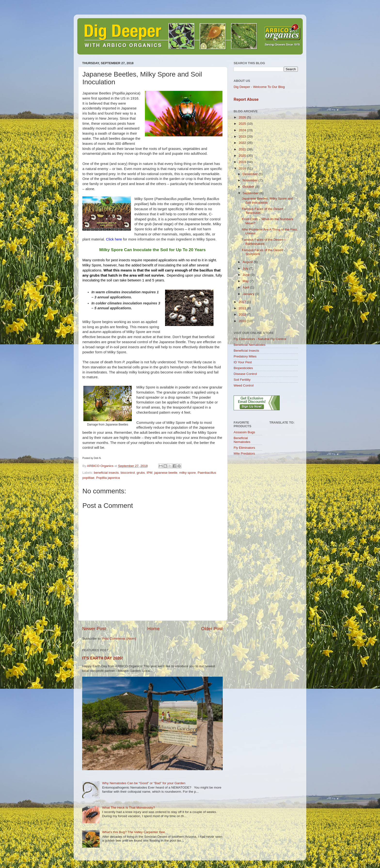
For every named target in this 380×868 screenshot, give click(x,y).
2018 (243, 168)
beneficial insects (106, 473)
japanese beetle (166, 473)
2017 (243, 302)
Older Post (212, 629)
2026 (243, 117)
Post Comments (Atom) (119, 639)
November (251, 180)
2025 (243, 124)
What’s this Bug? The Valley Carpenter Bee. (134, 832)
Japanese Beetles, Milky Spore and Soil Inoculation (268, 200)
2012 (243, 314)
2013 (243, 308)
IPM (150, 473)
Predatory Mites (245, 356)
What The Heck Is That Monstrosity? (128, 808)
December (251, 174)
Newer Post (94, 629)
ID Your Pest (243, 362)
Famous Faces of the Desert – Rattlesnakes (264, 242)
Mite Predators (244, 453)
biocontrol (128, 473)
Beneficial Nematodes (249, 345)
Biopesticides (243, 368)
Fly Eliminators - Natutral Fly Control (260, 339)
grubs (141, 473)
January (249, 294)
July (246, 268)
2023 (243, 136)
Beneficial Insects (246, 351)
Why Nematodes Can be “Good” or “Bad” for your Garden (144, 783)
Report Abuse (246, 99)
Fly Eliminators (244, 448)
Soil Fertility (242, 380)
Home (153, 629)
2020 (243, 156)
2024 (243, 130)
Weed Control (244, 385)
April (246, 287)
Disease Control (245, 374)
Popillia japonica (108, 478)
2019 (243, 162)
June (247, 275)
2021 (243, 149)
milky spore (187, 473)
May (246, 281)
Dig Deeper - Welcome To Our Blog (259, 87)
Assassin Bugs (244, 432)
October (249, 187)
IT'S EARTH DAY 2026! (103, 658)
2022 (243, 143)
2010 (243, 321)
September (251, 193)
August (248, 262)
